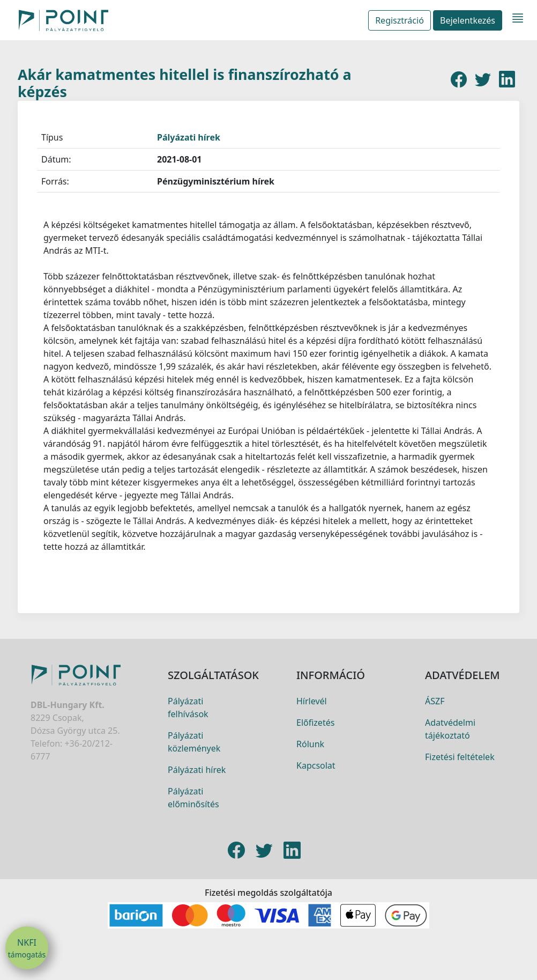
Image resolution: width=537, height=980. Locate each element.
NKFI (27, 948)
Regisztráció (400, 20)
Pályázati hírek (189, 137)
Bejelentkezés (468, 20)
